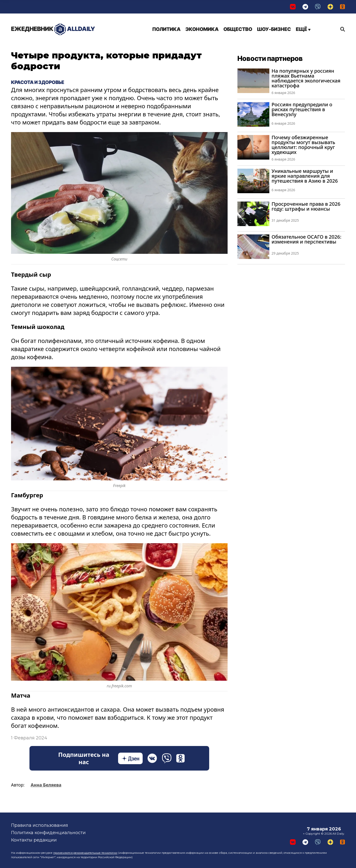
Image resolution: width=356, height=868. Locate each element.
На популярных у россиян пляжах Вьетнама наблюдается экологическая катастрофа (306, 78)
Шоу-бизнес (274, 29)
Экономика (202, 29)
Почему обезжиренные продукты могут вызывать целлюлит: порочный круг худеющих (303, 145)
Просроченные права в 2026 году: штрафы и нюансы (306, 206)
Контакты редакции (34, 840)
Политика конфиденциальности (48, 833)
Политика (166, 29)
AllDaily (53, 29)
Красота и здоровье (38, 82)
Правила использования (40, 825)
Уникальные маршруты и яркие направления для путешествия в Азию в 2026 (305, 176)
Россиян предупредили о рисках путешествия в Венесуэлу (302, 109)
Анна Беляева (46, 785)
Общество (238, 29)
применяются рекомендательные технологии (85, 853)
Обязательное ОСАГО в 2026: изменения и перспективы (306, 239)
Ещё (303, 29)
